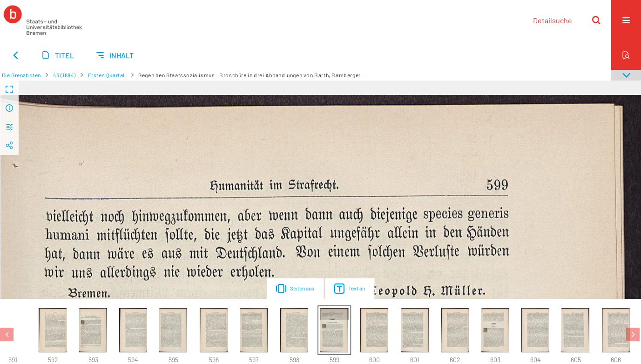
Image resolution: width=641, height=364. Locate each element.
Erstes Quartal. (107, 75)
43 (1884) (64, 75)
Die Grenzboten (21, 75)
